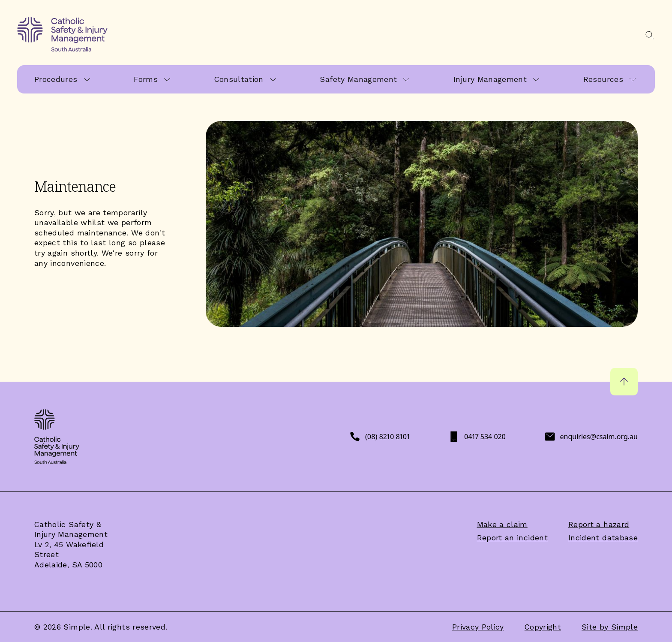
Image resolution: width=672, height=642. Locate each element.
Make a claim (502, 524)
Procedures (56, 79)
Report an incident (512, 538)
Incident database (603, 538)
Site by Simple (610, 627)
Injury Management (490, 79)
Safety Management (358, 79)
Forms (146, 79)
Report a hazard (599, 524)
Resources (603, 79)
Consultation (239, 79)
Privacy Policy (478, 627)
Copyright (543, 627)
